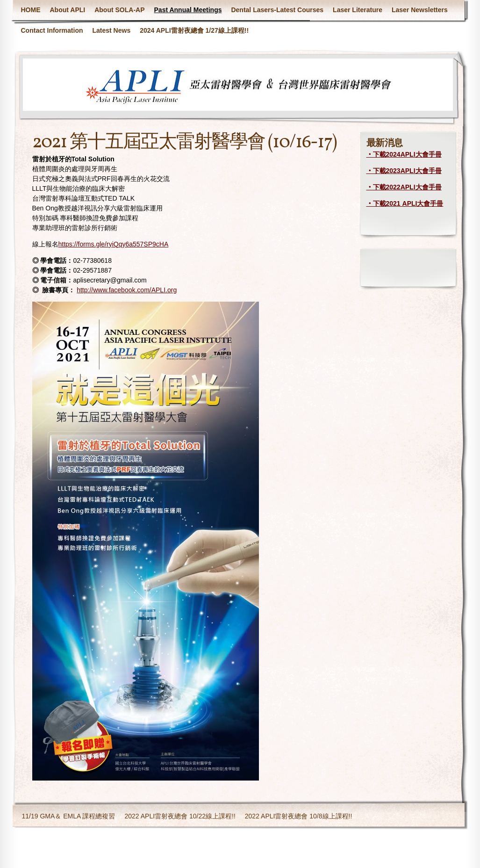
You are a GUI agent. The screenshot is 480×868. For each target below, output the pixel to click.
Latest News (112, 30)
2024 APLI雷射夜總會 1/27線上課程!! (194, 30)
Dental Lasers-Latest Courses (277, 10)
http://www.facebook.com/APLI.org (127, 290)
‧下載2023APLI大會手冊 (404, 171)
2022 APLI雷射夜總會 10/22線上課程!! (180, 816)
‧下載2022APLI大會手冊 (404, 187)
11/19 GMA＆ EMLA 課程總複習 (69, 816)
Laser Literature (358, 10)
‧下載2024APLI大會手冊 (404, 154)
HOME (31, 10)
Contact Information (52, 30)
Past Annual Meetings (188, 10)
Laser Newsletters (420, 10)
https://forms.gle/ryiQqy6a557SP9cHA (114, 244)
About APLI (68, 10)
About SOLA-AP (119, 10)
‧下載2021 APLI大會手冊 (405, 203)
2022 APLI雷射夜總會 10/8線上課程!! (299, 816)
